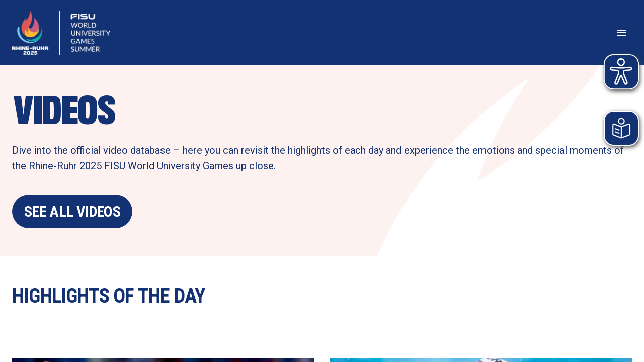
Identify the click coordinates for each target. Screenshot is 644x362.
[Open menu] (622, 33)
